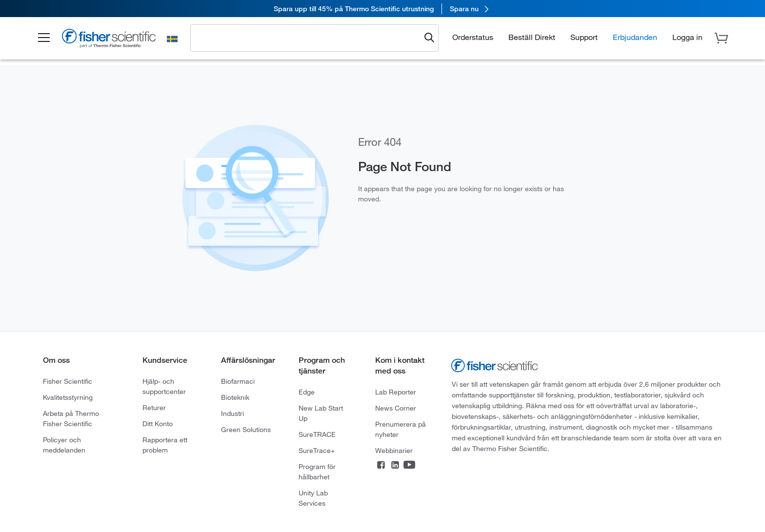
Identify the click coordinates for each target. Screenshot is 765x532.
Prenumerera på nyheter (401, 429)
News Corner (396, 408)
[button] (44, 38)
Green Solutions (246, 430)
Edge (307, 392)
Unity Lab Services (313, 498)
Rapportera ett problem (165, 445)
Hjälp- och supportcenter (164, 386)
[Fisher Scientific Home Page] (109, 40)
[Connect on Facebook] (381, 466)
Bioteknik (235, 397)
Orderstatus (473, 37)
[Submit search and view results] (429, 38)
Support (584, 37)
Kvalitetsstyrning (68, 397)
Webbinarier (394, 451)
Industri (232, 414)
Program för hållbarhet (317, 472)
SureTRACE (317, 434)
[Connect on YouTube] (409, 466)
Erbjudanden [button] (635, 37)
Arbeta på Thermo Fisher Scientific (71, 419)
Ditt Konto (158, 424)
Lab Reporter (396, 392)
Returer (154, 408)
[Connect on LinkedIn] (395, 466)
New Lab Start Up (321, 413)
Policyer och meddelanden (64, 445)
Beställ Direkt (532, 37)
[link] (382, 9)
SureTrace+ (317, 451)
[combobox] (308, 38)
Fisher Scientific (68, 381)
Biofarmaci (238, 381)
